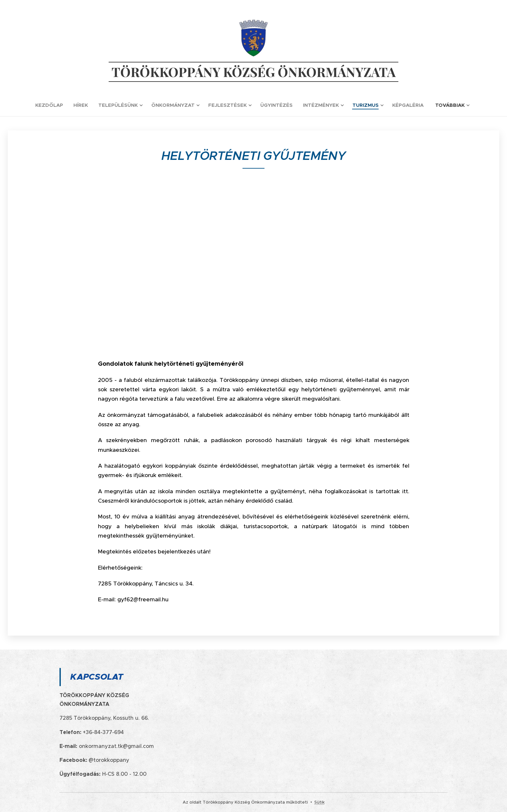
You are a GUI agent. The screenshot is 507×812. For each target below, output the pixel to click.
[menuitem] (52, 105)
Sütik (319, 802)
